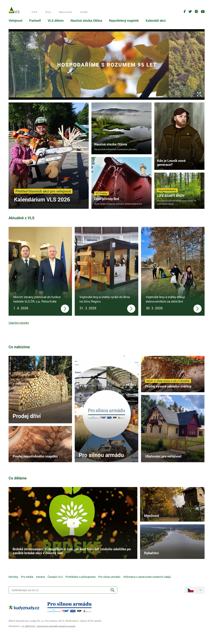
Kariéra (40, 577)
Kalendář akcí (156, 20)
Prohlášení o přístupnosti (81, 577)
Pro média (27, 577)
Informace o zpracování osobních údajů (147, 577)
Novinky (13, 577)
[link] (49, 156)
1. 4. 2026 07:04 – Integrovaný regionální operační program (48, 626)
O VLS (34, 12)
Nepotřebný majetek (124, 20)
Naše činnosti (66, 12)
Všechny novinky (19, 323)
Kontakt (84, 12)
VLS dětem (56, 20)
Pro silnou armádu (109, 577)
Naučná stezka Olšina (86, 20)
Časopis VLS (55, 577)
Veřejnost (15, 20)
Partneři (35, 20)
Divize (48, 12)
